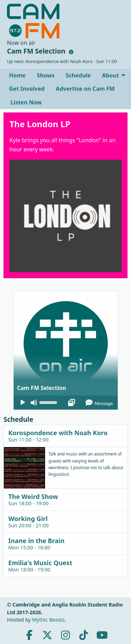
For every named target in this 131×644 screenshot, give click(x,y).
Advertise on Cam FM (85, 89)
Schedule (78, 75)
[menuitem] (17, 75)
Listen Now (25, 102)
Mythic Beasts (48, 620)
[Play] (23, 403)
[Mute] (34, 403)
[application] (66, 403)
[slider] (49, 402)
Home (17, 75)
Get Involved (27, 89)
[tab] (65, 436)
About (111, 75)
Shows (46, 75)
